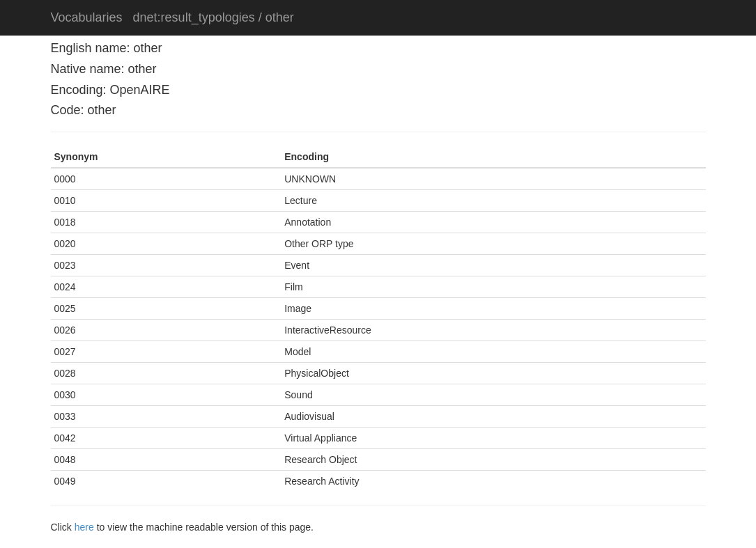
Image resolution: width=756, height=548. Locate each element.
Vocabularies (87, 17)
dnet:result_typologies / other (214, 17)
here (84, 527)
